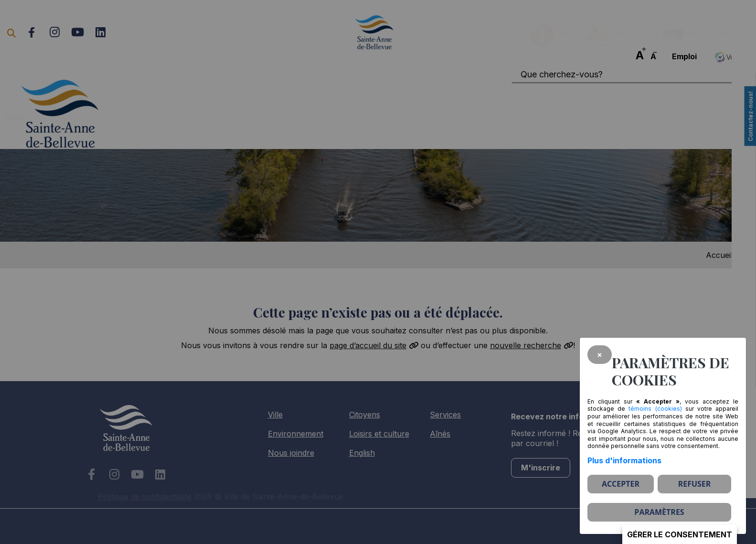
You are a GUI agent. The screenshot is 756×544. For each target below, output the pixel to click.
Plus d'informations (624, 460)
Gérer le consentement (680, 534)
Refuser (695, 484)
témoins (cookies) (655, 409)
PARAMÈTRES (659, 512)
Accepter (621, 484)
